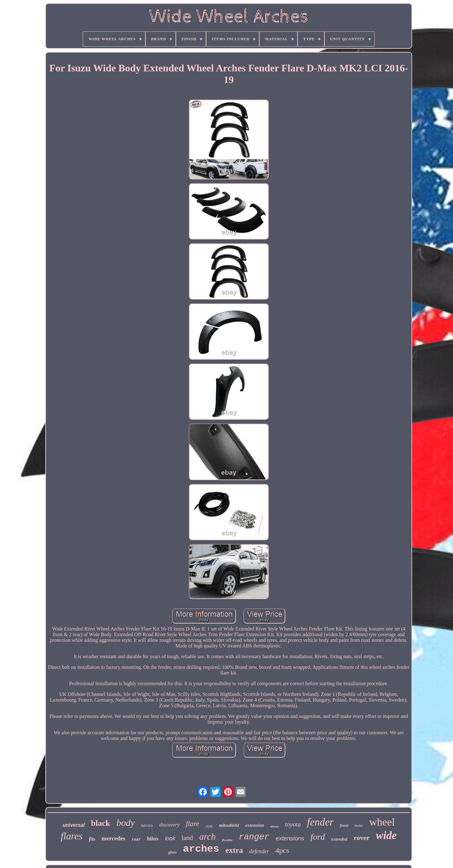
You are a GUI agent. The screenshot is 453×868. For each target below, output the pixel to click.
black (101, 823)
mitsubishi (229, 825)
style (209, 826)
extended (339, 839)
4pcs (282, 850)
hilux (153, 839)
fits (92, 839)
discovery (169, 825)
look (170, 838)
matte (359, 826)
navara (147, 825)
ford (318, 837)
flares (72, 836)
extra (234, 850)
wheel (382, 822)
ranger (254, 837)
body (126, 823)
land (187, 838)
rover (362, 838)
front (344, 825)
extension (255, 825)
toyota (293, 824)
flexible (227, 840)
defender (259, 851)
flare (193, 824)
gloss (173, 852)
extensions (290, 838)
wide (386, 835)
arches (201, 849)
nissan (274, 826)
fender (320, 822)
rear (136, 840)
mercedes (114, 838)
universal (74, 825)
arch (207, 837)
